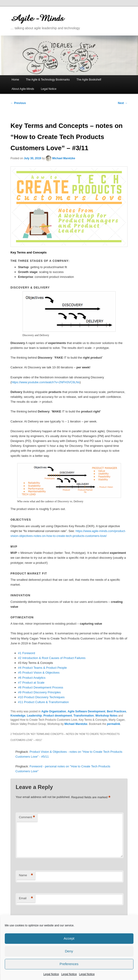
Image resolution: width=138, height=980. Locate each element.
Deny (69, 951)
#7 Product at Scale (31, 683)
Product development (58, 716)
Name (26, 875)
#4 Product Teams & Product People (42, 668)
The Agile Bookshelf (89, 80)
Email (26, 898)
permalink (114, 724)
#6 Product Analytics (32, 678)
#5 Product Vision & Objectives (39, 673)
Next (123, 103)
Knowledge (18, 716)
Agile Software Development (86, 711)
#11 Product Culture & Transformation (44, 702)
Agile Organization (54, 711)
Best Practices (116, 711)
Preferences (69, 964)
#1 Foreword (27, 653)
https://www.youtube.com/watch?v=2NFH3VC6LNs (45, 382)
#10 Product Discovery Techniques (41, 697)
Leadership (34, 716)
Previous (18, 103)
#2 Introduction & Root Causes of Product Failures (52, 658)
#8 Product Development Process (41, 687)
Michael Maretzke (64, 158)
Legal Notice (51, 974)
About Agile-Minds (23, 89)
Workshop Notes (106, 716)
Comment (27, 817)
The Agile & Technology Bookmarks (48, 80)
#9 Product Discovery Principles (40, 692)
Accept (69, 938)
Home (15, 80)
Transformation (84, 716)
